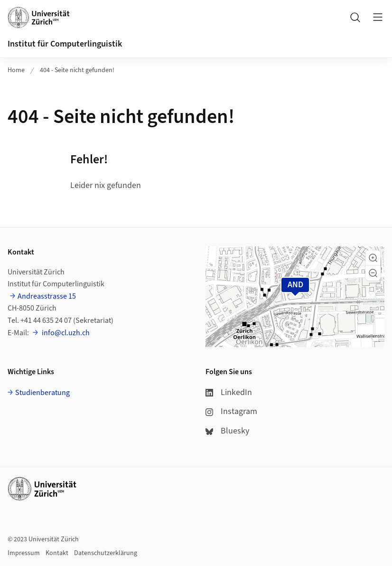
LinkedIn (229, 392)
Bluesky (227, 431)
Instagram (231, 411)
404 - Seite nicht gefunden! (77, 70)
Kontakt (57, 553)
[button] (373, 258)
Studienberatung (42, 393)
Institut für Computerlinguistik (65, 44)
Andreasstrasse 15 (47, 296)
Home (16, 70)
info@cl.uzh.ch (65, 333)
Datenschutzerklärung (106, 553)
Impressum (24, 553)
